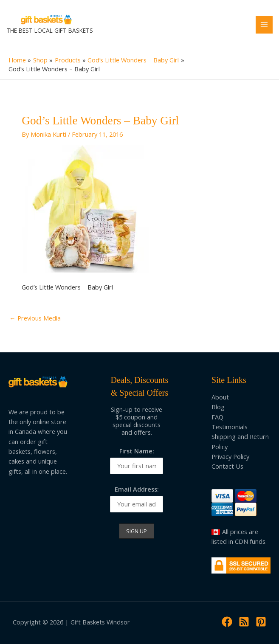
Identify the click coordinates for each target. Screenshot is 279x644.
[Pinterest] (261, 622)
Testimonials (230, 427)
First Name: (137, 451)
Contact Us (227, 466)
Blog (218, 407)
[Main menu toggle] (264, 25)
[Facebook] (227, 622)
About (220, 397)
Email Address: (137, 489)
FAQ (217, 417)
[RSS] (244, 622)
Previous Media (35, 318)
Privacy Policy (230, 456)
